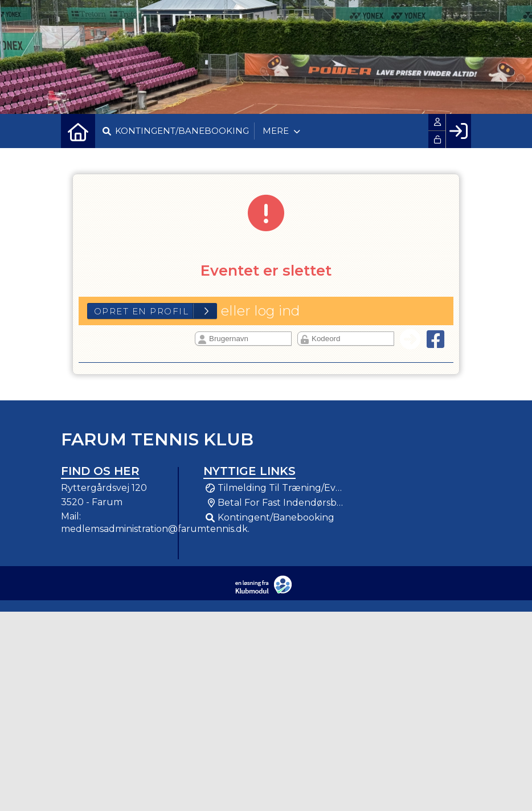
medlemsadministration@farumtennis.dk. (155, 529)
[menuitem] (78, 131)
